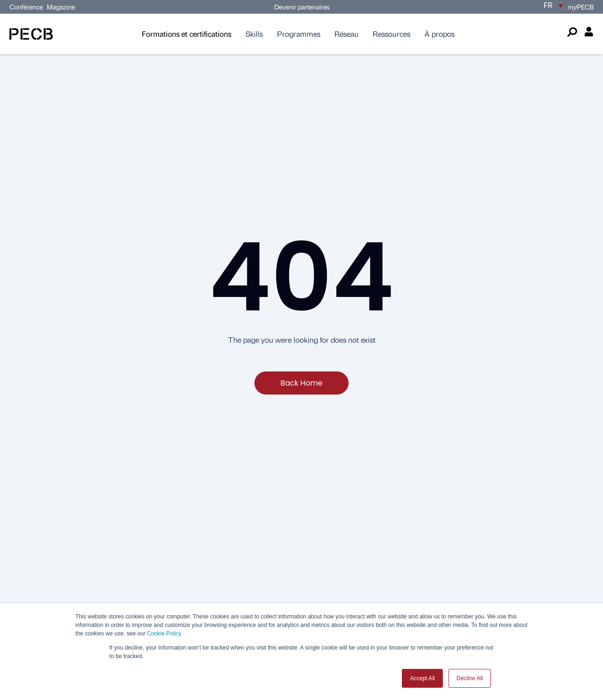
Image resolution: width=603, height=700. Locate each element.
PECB (581, 7)
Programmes (299, 34)
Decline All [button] (470, 678)
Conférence (27, 7)
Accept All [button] (422, 678)
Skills (254, 34)
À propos (440, 34)
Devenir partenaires (302, 7)
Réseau (346, 34)
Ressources (391, 34)
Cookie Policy (164, 634)
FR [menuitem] (548, 5)
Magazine (61, 7)
